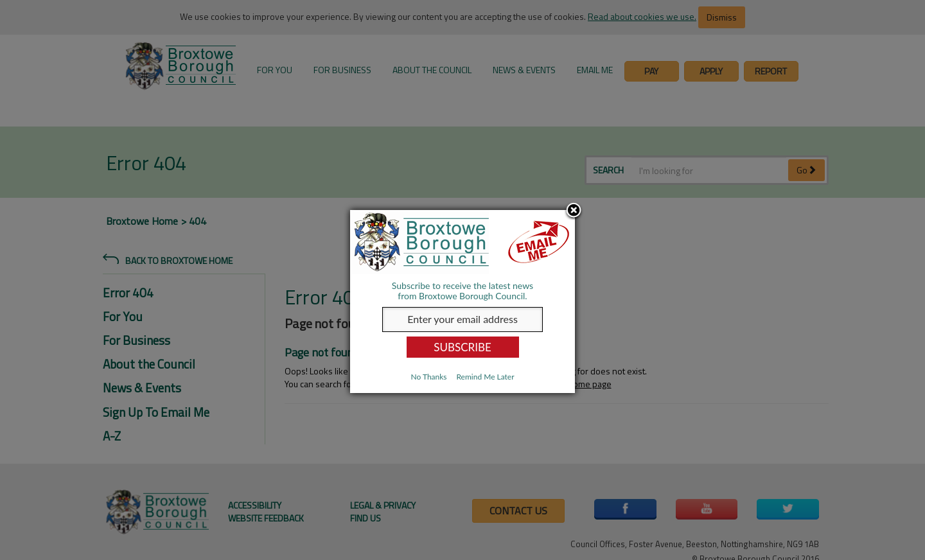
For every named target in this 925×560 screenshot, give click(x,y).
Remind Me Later (485, 377)
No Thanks (428, 377)
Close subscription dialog (574, 211)
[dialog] (463, 302)
